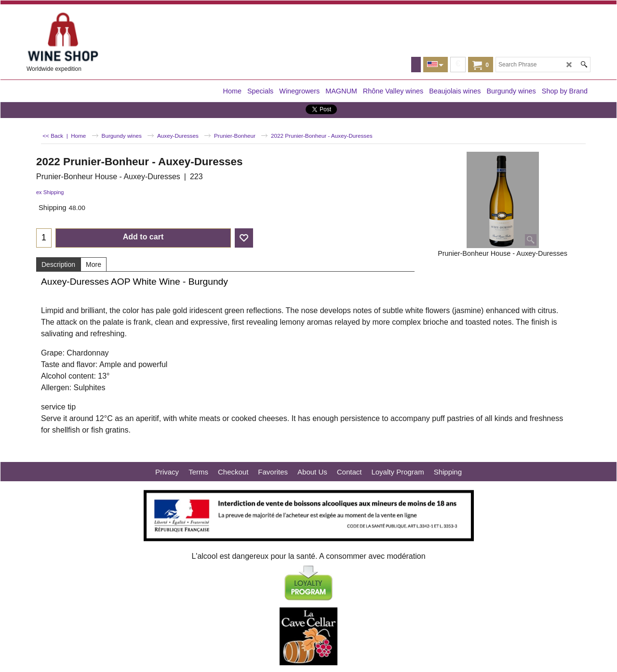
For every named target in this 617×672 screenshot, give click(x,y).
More (94, 264)
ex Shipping (50, 192)
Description (58, 264)
